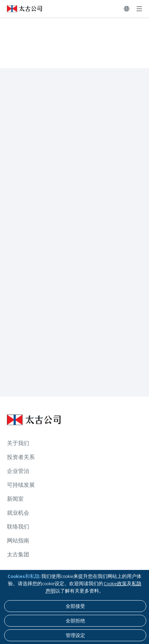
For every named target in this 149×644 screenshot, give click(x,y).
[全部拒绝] (75, 621)
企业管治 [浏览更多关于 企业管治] (18, 471)
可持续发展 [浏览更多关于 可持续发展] (21, 485)
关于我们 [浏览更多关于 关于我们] (18, 443)
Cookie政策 (115, 583)
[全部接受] (75, 606)
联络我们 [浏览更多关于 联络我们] (18, 527)
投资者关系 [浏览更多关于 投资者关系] (21, 457)
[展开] (139, 9)
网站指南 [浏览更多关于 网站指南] (18, 541)
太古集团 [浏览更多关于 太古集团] (18, 554)
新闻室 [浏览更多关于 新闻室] (15, 499)
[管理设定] (75, 635)
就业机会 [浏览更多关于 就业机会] (18, 513)
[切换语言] (127, 9)
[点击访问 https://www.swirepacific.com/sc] (21, 9)
